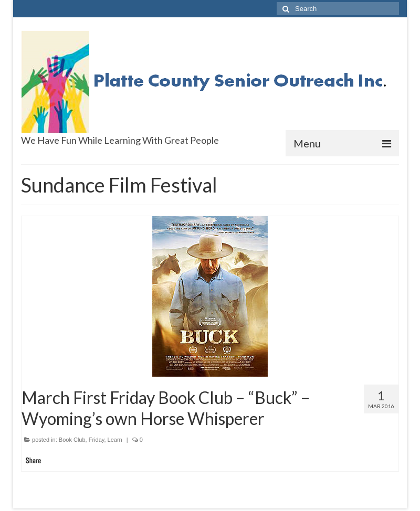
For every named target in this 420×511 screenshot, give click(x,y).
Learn (115, 440)
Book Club (72, 440)
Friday (97, 440)
